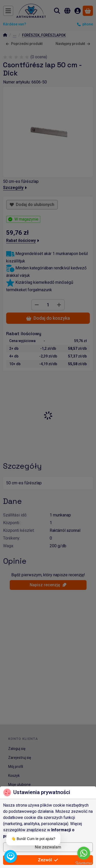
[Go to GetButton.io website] (84, 863)
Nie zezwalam (48, 847)
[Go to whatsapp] (84, 853)
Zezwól (48, 860)
